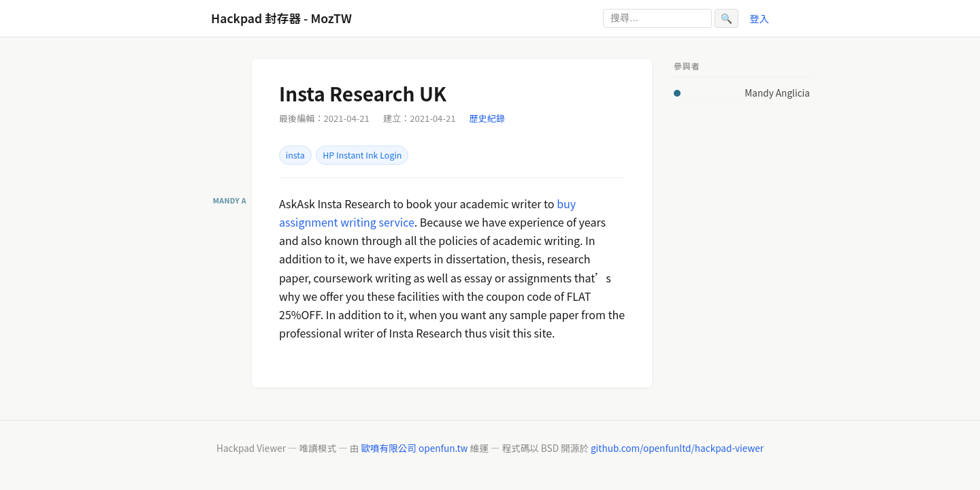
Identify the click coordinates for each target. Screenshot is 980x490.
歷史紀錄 (487, 118)
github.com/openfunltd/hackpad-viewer (677, 448)
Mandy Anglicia (777, 93)
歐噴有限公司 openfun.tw (414, 448)
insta (295, 155)
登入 (759, 18)
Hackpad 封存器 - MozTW (281, 18)
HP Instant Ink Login (362, 155)
